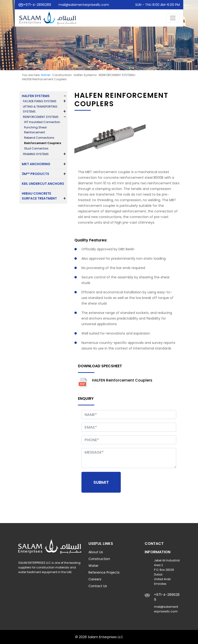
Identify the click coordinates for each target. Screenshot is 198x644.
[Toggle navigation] (173, 18)
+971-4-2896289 (37, 5)
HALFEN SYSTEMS (36, 96)
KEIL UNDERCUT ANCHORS (43, 184)
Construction (99, 559)
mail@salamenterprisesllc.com (84, 5)
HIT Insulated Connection (42, 122)
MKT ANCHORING (36, 164)
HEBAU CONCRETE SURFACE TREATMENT (39, 196)
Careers (95, 579)
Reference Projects (104, 572)
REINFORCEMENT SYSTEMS (41, 117)
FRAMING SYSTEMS (36, 154)
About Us (96, 552)
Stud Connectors (36, 148)
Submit (101, 482)
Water (93, 566)
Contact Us (98, 586)
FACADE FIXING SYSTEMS (40, 101)
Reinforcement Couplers (43, 143)
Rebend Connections (39, 138)
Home (45, 75)
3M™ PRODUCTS (35, 174)
